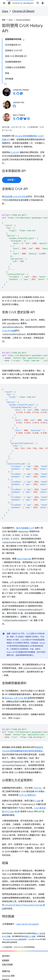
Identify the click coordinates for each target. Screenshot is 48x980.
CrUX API (15, 152)
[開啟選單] (4, 3)
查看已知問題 (7, 964)
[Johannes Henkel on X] (14, 94)
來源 (17, 812)
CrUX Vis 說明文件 (27, 795)
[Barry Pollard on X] (14, 119)
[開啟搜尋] (38, 3)
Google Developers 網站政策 (15, 939)
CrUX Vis (37, 788)
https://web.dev (24, 559)
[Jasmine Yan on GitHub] (14, 107)
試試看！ (12, 180)
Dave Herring (22, 924)
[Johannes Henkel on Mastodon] (21, 94)
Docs (5, 11)
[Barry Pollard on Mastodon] (21, 119)
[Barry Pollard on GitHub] (18, 119)
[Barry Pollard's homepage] (29, 119)
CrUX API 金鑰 (9, 331)
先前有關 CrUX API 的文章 (16, 197)
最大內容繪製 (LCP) (25, 528)
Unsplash (34, 924)
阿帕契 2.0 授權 (29, 936)
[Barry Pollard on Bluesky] (25, 119)
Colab (38, 801)
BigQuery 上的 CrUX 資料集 (17, 698)
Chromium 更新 (8, 976)
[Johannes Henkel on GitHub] (18, 94)
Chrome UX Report (23, 11)
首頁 (4, 20)
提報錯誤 (6, 960)
